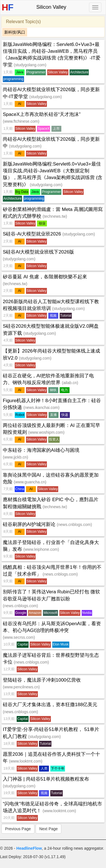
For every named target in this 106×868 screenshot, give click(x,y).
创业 (42, 223)
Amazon (35, 613)
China (20, 489)
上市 (56, 129)
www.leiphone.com (41, 549)
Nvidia (87, 613)
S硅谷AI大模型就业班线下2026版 (38, 252)
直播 (53, 415)
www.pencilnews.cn (21, 687)
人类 (44, 768)
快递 (65, 415)
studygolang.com (30, 65)
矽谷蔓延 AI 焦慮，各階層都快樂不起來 (45, 277)
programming (13, 79)
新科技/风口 (15, 32)
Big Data (22, 192)
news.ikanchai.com (41, 407)
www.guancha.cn (30, 482)
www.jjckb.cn (16, 457)
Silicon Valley (58, 72)
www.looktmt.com (26, 761)
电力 (64, 390)
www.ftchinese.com (21, 121)
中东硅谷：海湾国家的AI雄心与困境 (41, 450)
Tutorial (66, 316)
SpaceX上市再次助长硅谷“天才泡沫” (42, 114)
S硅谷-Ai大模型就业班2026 (33, 234)
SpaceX (44, 129)
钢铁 (53, 390)
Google (21, 613)
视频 (53, 316)
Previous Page (18, 829)
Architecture (79, 72)
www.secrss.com (19, 637)
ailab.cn (70, 383)
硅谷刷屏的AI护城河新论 (30, 524)
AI (20, 104)
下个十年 (58, 768)
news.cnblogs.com (74, 525)
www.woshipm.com (46, 432)
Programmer (36, 72)
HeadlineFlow (29, 848)
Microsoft (50, 613)
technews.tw (55, 216)
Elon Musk (61, 644)
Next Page (48, 829)
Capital (22, 644)
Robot (20, 415)
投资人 (54, 439)
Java (20, 72)
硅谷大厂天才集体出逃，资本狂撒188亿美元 (50, 705)
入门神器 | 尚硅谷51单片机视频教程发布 (46, 779)
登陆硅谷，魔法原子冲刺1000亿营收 (42, 680)
